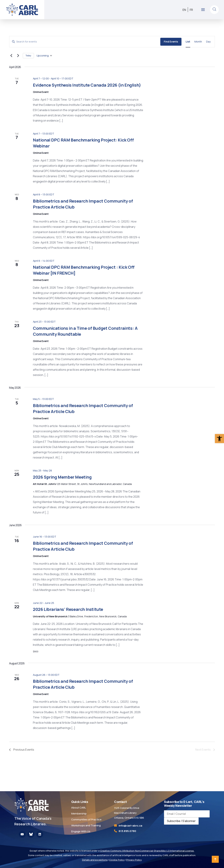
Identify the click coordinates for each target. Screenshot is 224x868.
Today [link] (28, 56)
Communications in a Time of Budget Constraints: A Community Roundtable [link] (85, 331)
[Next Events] (18, 56)
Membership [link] (79, 814)
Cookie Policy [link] (117, 860)
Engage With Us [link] (81, 831)
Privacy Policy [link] (134, 860)
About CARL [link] (79, 808)
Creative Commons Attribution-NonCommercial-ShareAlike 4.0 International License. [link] (147, 851)
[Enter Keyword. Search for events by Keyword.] (85, 42)
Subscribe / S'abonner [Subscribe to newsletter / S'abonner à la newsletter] (181, 821)
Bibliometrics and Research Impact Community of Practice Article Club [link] (83, 204)
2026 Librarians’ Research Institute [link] (68, 609)
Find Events (171, 42)
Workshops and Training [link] (86, 825)
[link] (219, 439)
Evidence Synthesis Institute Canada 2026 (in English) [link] (87, 85)
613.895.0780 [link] (127, 831)
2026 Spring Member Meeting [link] (62, 477)
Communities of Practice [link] (86, 819)
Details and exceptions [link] (95, 860)
